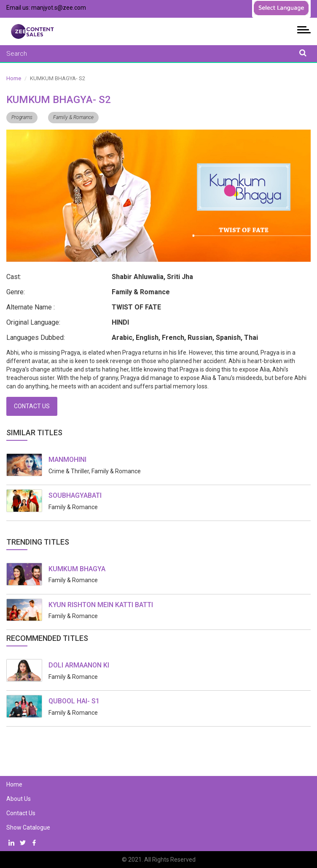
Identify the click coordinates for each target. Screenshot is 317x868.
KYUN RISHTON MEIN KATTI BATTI (101, 605)
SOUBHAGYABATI (75, 495)
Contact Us (32, 406)
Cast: (14, 277)
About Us (19, 799)
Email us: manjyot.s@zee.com (46, 8)
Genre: (16, 292)
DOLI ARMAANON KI (79, 665)
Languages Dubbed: (36, 338)
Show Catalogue (28, 827)
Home (14, 78)
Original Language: (33, 322)
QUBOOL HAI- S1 (74, 701)
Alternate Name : (31, 307)
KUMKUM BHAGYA (77, 569)
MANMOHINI (67, 460)
